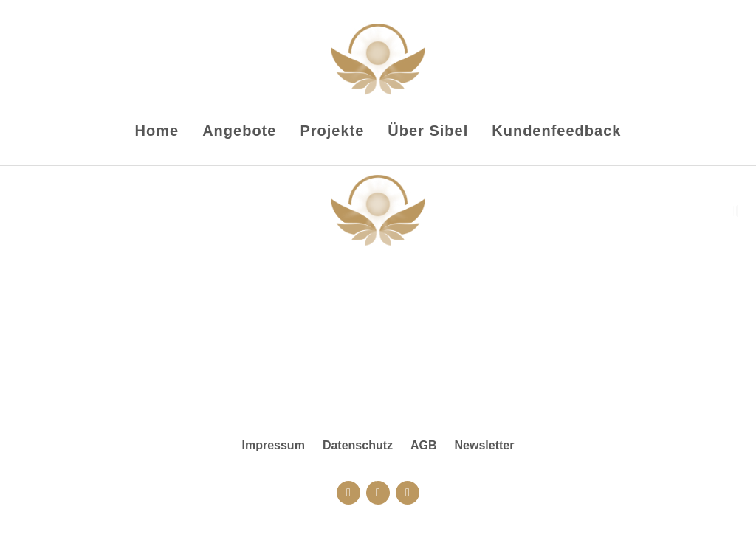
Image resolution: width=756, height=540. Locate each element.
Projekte (332, 131)
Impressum (274, 445)
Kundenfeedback (556, 131)
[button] (735, 211)
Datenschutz (358, 445)
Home (157, 131)
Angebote (239, 131)
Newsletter (485, 445)
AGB (424, 445)
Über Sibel (428, 131)
